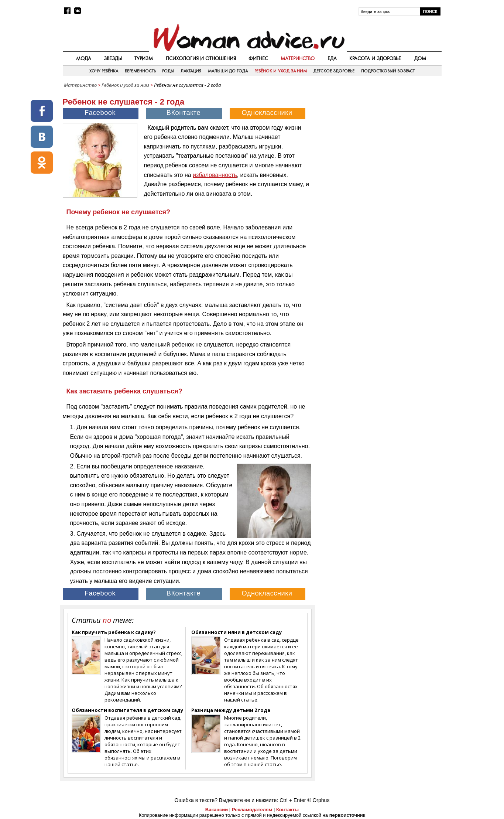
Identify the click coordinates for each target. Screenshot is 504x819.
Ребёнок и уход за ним (281, 71)
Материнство (298, 58)
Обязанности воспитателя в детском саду (127, 710)
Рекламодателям (252, 810)
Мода (84, 58)
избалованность (215, 175)
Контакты (287, 810)
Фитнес (258, 58)
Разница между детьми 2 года (231, 710)
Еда (332, 58)
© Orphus (318, 800)
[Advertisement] (379, 144)
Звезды (113, 58)
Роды (168, 71)
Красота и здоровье (375, 58)
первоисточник (347, 815)
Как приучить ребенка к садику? (114, 632)
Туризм (144, 58)
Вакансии (217, 810)
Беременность (140, 71)
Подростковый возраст (388, 71)
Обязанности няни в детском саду (236, 632)
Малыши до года (228, 71)
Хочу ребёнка (104, 71)
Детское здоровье (334, 71)
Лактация (191, 71)
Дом (420, 58)
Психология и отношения (201, 58)
